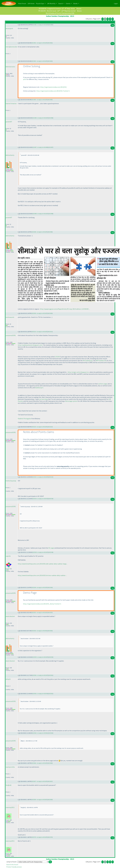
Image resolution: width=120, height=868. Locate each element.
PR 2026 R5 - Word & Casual (47, 11)
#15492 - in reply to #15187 (39, 43)
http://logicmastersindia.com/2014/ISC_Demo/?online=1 (42, 604)
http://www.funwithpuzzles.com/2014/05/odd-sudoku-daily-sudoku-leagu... (43, 564)
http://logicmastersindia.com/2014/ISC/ (54, 87)
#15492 (50, 43)
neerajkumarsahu (11, 47)
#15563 (51, 733)
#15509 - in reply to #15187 (39, 313)
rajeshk (8, 556)
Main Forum (23, 3)
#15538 (51, 552)
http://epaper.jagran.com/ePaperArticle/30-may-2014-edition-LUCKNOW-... (65, 309)
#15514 (50, 332)
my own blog (43, 399)
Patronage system (71, 401)
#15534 (51, 499)
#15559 (51, 657)
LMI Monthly (51, 3)
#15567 (50, 781)
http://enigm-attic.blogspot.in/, (78, 372)
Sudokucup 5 (39, 388)
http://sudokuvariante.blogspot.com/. (30, 345)
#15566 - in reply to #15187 (39, 763)
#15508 (50, 232)
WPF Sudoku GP (101, 361)
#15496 (51, 118)
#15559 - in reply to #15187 (40, 657)
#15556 (50, 631)
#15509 (50, 313)
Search (61, 3)
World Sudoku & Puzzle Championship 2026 (60, 13)
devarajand (9, 28)
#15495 (50, 100)
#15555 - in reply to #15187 (39, 613)
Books (76, 3)
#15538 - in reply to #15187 (40, 552)
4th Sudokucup (88, 361)
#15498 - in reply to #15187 (40, 214)
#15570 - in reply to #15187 (39, 837)
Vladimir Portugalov (24, 419)
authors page (103, 384)
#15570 (50, 837)
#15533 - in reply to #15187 (40, 477)
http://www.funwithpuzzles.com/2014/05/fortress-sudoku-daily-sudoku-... (42, 575)
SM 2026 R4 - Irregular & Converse (50, 9)
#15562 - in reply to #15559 (40, 694)
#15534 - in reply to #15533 (40, 499)
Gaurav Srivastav (11, 103)
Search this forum (12, 865)
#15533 (51, 477)
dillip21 (8, 679)
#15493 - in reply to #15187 (39, 61)
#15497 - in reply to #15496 (40, 147)
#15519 (50, 427)
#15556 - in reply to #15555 (39, 631)
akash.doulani (10, 616)
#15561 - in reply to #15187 (40, 675)
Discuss (79, 9)
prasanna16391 (11, 335)
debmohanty (10, 155)
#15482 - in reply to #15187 (40, 25)
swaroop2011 (10, 807)
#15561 (51, 675)
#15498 (51, 214)
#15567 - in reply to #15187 (39, 781)
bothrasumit (10, 317)
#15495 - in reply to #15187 (39, 100)
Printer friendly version (14, 867)
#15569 (50, 800)
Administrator (10, 67)
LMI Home (31, 3)
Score (73, 9)
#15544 (50, 587)
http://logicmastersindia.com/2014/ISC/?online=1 (53, 91)
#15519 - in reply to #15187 (39, 427)
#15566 (50, 763)
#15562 (51, 694)
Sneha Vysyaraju (11, 481)
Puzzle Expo (40, 3)
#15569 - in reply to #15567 (39, 800)
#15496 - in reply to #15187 (40, 118)
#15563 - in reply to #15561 (40, 733)
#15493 (50, 61)
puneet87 (9, 122)
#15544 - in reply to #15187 (39, 587)
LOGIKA (57, 357)
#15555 (50, 613)
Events (68, 3)
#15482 (51, 25)
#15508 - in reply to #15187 (39, 232)
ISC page (51, 548)
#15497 (51, 147)
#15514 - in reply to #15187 (39, 332)
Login (116, 3)
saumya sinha (10, 767)
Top (112, 25)
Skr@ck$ (9, 785)
